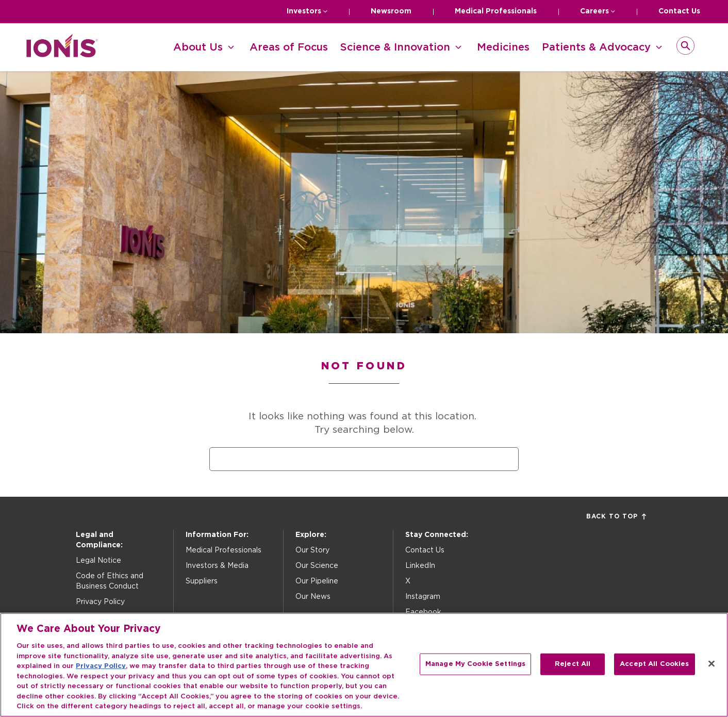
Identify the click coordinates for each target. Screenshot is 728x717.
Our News (313, 597)
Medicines (503, 47)
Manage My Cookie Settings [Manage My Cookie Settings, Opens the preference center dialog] (475, 664)
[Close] (712, 664)
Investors (304, 11)
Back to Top (616, 517)
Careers (594, 11)
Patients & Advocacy (596, 47)
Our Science (317, 566)
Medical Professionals (496, 11)
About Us (198, 47)
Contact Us (679, 11)
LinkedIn (420, 566)
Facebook (423, 612)
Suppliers (202, 581)
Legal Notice (98, 561)
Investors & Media (217, 566)
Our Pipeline (317, 581)
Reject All (573, 664)
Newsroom (391, 11)
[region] (364, 665)
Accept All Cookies (654, 664)
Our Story (312, 550)
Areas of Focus (289, 47)
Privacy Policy (100, 602)
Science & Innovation (395, 47)
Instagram (423, 597)
